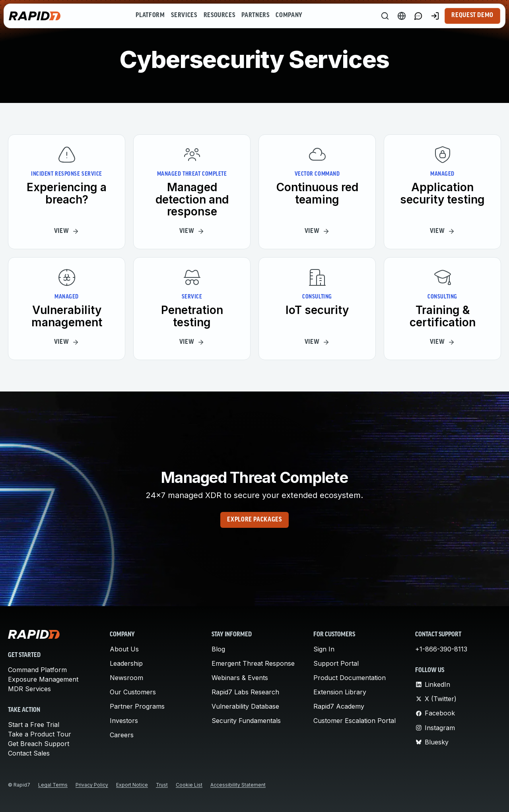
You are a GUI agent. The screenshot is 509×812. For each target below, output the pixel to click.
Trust (162, 785)
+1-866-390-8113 (441, 649)
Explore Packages (254, 520)
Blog (218, 649)
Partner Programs (137, 706)
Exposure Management (43, 679)
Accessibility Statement (238, 785)
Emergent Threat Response (253, 663)
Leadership (126, 663)
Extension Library (340, 692)
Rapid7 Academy (339, 706)
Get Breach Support (39, 744)
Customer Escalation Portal (355, 721)
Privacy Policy (92, 785)
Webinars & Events (240, 678)
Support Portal (336, 663)
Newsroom (126, 678)
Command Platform (37, 670)
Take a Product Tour (40, 734)
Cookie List (189, 785)
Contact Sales (29, 753)
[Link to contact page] (418, 16)
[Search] (385, 16)
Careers (122, 735)
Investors (124, 721)
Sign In (324, 649)
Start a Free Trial (34, 725)
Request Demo (472, 16)
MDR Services (29, 689)
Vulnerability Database (245, 706)
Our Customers (133, 692)
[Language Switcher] (402, 16)
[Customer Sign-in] (435, 16)
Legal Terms (53, 785)
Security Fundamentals (246, 721)
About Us (124, 649)
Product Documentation (350, 678)
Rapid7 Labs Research (245, 692)
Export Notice (132, 785)
